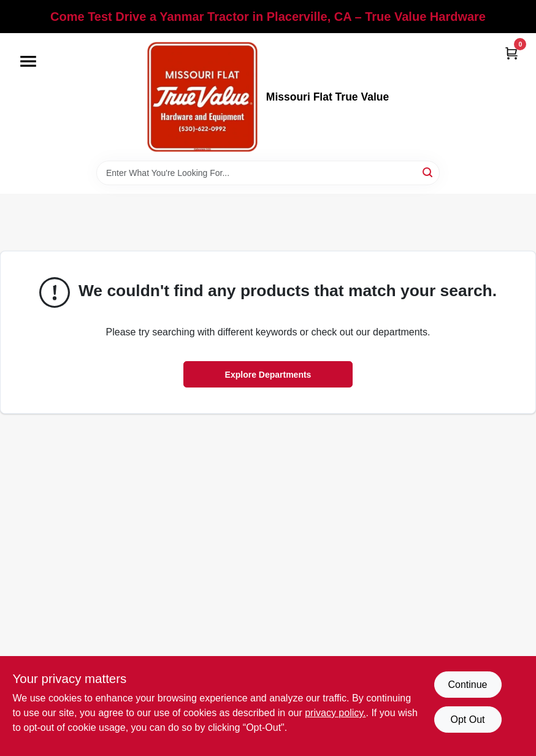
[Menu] (28, 61)
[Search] (428, 172)
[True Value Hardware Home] (202, 97)
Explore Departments (268, 375)
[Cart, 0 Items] (511, 53)
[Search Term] (268, 173)
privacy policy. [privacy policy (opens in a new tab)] (335, 713)
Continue (467, 685)
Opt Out (467, 720)
